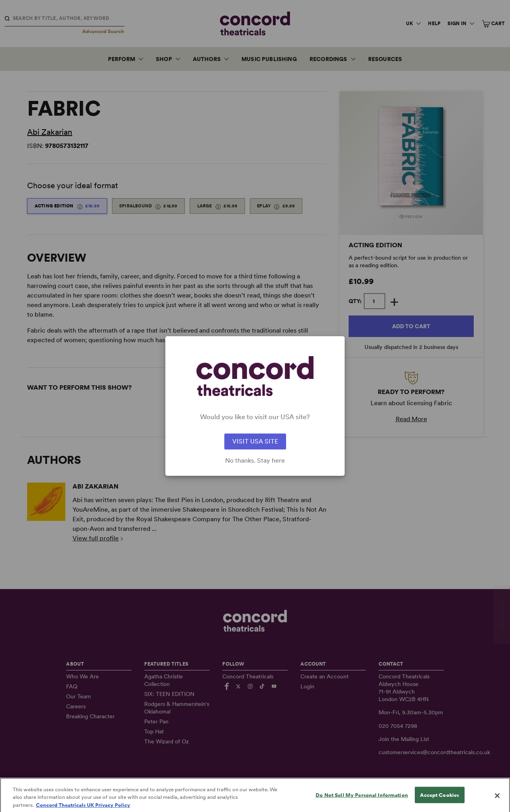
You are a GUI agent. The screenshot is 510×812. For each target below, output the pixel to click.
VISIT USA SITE (255, 441)
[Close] (497, 803)
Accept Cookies (439, 802)
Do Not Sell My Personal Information (362, 802)
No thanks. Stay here (255, 461)
